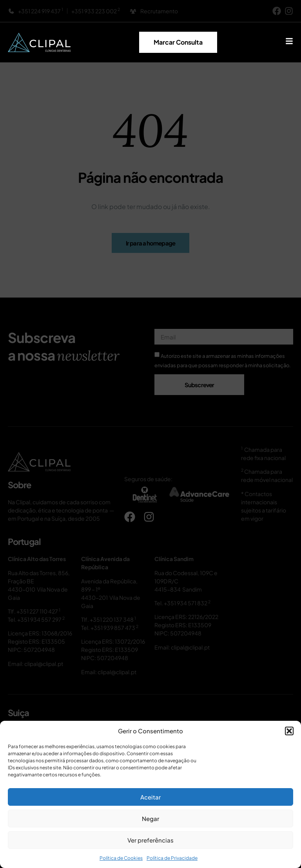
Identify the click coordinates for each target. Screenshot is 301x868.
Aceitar (150, 797)
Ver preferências (150, 840)
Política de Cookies (121, 858)
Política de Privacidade (172, 858)
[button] (289, 731)
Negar (150, 818)
